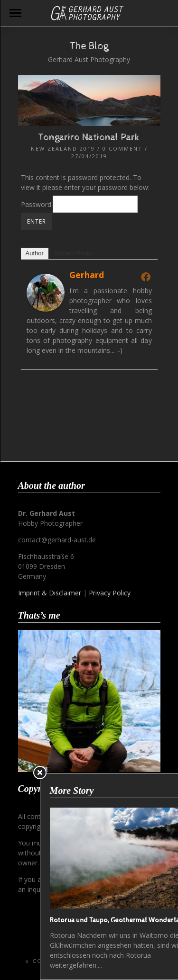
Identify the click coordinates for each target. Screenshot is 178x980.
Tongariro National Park (89, 138)
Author (35, 253)
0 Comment (122, 148)
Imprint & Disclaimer (50, 593)
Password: (79, 204)
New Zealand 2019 (63, 148)
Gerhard (87, 275)
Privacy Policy (110, 593)
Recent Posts (73, 253)
